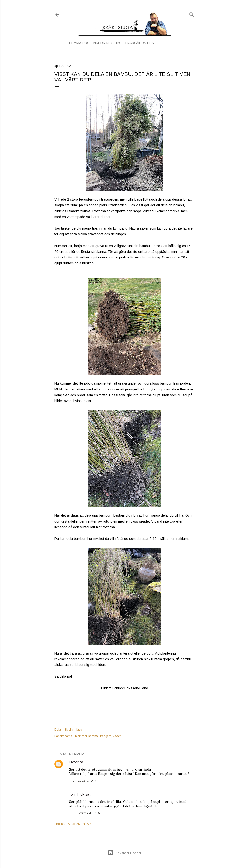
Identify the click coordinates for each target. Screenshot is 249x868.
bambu (69, 736)
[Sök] (192, 13)
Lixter (74, 762)
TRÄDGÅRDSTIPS (139, 43)
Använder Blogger (124, 853)
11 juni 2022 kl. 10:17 (83, 781)
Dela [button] (58, 730)
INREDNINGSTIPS (107, 43)
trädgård (106, 736)
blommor (81, 736)
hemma (93, 736)
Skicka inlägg (73, 730)
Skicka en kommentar (73, 824)
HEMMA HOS (79, 43)
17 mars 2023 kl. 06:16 (84, 813)
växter (117, 736)
